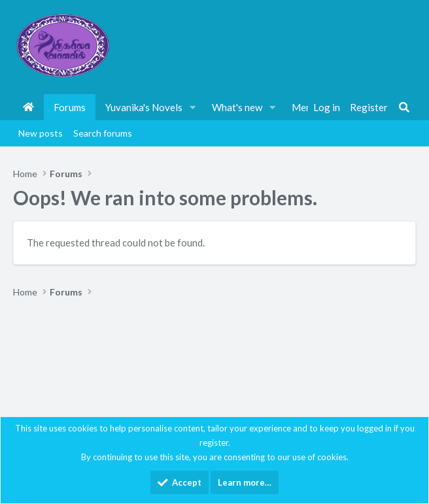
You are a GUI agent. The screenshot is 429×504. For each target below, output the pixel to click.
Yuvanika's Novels (144, 107)
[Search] (404, 107)
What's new (237, 107)
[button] (193, 107)
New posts (41, 133)
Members (312, 107)
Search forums (103, 133)
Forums (70, 107)
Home (28, 107)
